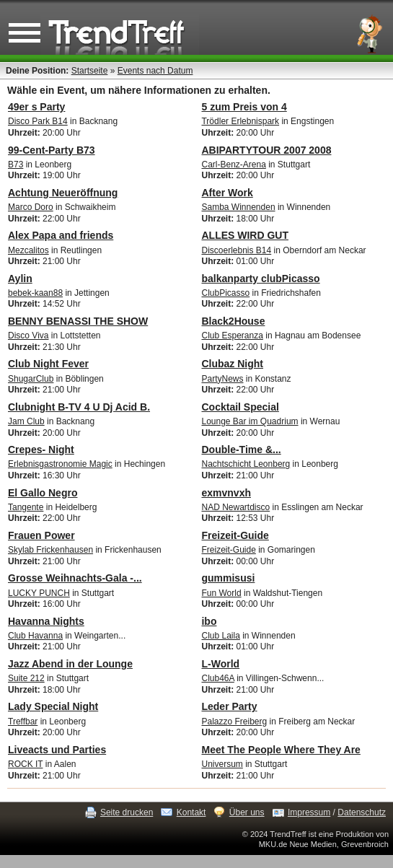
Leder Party (229, 706)
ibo (209, 621)
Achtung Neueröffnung (63, 193)
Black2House (233, 321)
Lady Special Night (53, 706)
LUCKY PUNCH (39, 593)
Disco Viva (28, 336)
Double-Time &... (241, 450)
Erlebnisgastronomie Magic (60, 464)
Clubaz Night (232, 364)
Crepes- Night (41, 450)
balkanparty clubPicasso (260, 279)
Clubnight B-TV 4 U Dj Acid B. (79, 407)
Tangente (26, 507)
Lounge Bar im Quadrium (250, 421)
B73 (16, 165)
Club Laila (220, 636)
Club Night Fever (48, 364)
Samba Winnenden (238, 207)
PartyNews (222, 379)
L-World (220, 664)
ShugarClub (31, 379)
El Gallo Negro (43, 493)
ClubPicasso (225, 293)
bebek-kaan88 (35, 293)
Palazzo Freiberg (234, 722)
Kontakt (191, 812)
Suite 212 (26, 678)
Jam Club (26, 421)
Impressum (309, 812)
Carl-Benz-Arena (233, 165)
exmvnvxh (226, 493)
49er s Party (36, 107)
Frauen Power (41, 535)
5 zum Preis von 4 (244, 107)
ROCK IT (25, 764)
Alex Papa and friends (61, 235)
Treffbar (23, 722)
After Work (227, 193)
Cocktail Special (240, 407)
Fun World (221, 593)
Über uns (247, 812)
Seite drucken (127, 812)
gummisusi (228, 578)
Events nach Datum (155, 71)
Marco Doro (31, 207)
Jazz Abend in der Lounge (70, 664)
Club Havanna (35, 636)
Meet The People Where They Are (281, 750)
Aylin (20, 279)
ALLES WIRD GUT (245, 235)
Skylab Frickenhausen (50, 550)
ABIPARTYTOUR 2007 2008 (266, 150)
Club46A (217, 678)
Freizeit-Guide (235, 535)
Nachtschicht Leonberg (246, 464)
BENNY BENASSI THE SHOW (78, 321)
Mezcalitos (28, 250)
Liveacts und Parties (57, 750)
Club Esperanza (232, 336)
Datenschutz (362, 812)
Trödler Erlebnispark (240, 121)
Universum (222, 764)
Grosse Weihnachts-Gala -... (75, 578)
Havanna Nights (46, 621)
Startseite (90, 71)
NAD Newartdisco (235, 507)
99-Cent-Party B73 (52, 150)
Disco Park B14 (38, 121)
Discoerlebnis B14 (236, 250)
